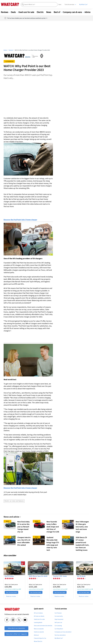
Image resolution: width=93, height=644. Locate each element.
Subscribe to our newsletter (16, 628)
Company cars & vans (73, 12)
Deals (14, 12)
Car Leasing (58, 626)
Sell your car (58, 622)
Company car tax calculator (63, 632)
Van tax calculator (60, 635)
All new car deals (39, 616)
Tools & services (69, 4)
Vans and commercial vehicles (43, 626)
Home (5, 50)
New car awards (39, 629)
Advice (89, 12)
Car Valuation (59, 629)
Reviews (6, 12)
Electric (41, 12)
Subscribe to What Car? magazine (16, 634)
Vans (60, 4)
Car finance (58, 613)
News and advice (12, 517)
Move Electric (38, 641)
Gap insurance (59, 619)
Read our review (11, 596)
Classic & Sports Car (40, 638)
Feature (11, 50)
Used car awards (39, 632)
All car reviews (38, 613)
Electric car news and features (14, 501)
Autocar (36, 635)
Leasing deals (38, 622)
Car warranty (59, 616)
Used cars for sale (27, 12)
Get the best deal (11, 592)
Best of (58, 12)
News (50, 12)
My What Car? (83, 4)
